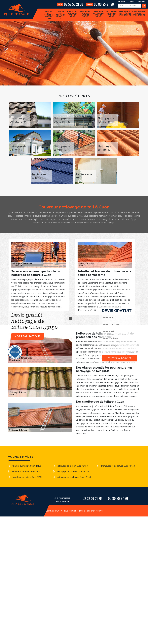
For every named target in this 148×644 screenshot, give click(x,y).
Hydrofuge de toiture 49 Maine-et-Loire (73, 14)
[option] (39, 275)
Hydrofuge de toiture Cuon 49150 (27, 477)
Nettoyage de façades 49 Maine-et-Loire (111, 14)
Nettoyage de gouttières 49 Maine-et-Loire (125, 13)
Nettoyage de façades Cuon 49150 (73, 471)
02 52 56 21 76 (70, 4)
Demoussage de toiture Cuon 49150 (118, 466)
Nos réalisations (27, 336)
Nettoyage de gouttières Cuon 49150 (74, 477)
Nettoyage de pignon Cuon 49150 (72, 466)
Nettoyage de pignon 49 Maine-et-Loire (99, 14)
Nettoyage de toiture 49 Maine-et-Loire (86, 14)
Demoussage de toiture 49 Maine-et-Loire (139, 13)
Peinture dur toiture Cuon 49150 (26, 466)
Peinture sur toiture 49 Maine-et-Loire (60, 15)
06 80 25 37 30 (100, 4)
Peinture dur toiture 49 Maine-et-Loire (49, 15)
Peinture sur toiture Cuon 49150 (26, 471)
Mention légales (76, 511)
